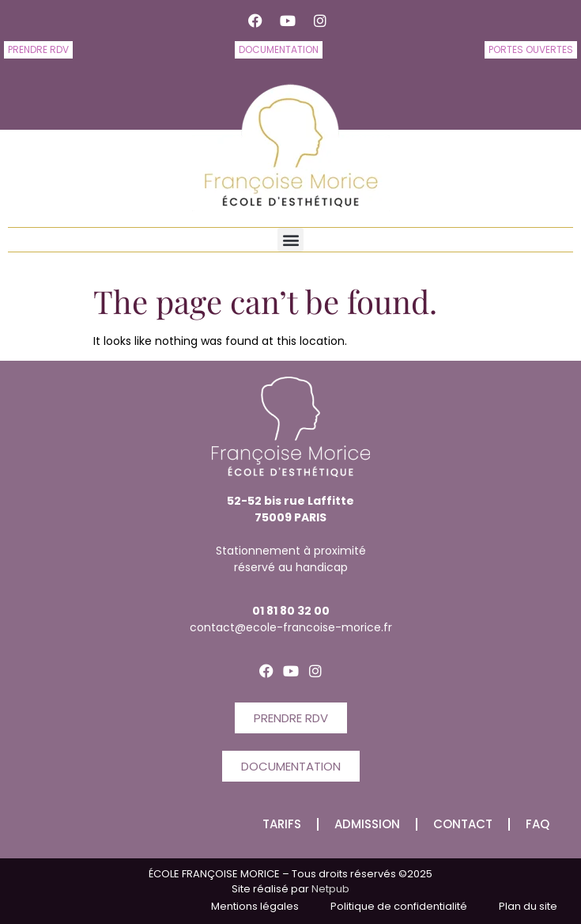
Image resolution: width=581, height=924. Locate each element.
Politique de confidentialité (399, 906)
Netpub (329, 889)
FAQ (538, 824)
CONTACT (463, 824)
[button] (290, 240)
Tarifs (282, 824)
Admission (367, 824)
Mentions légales (255, 906)
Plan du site (528, 906)
